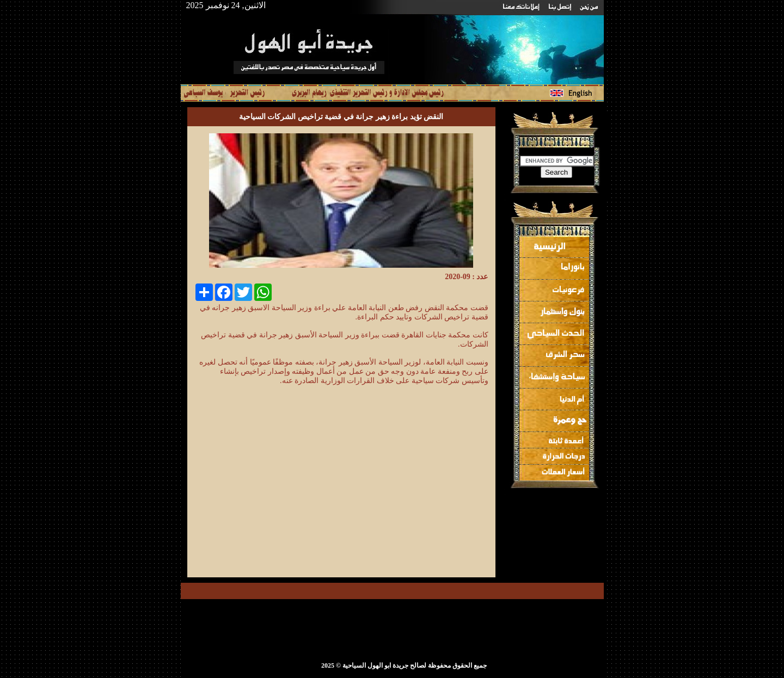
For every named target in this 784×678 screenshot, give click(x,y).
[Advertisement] (397, 492)
